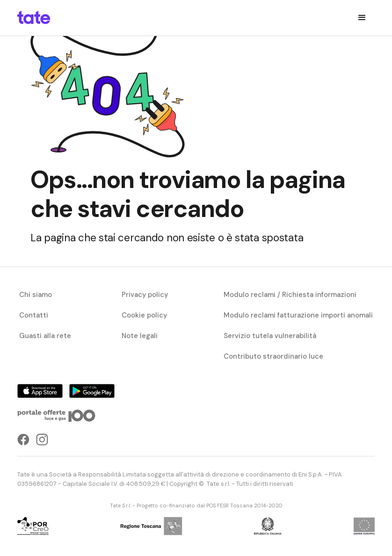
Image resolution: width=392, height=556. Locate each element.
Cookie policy (144, 315)
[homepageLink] (34, 18)
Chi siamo (36, 295)
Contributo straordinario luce (273, 356)
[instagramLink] (42, 440)
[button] (362, 18)
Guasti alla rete (45, 336)
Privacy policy (145, 295)
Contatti (34, 315)
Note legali (140, 336)
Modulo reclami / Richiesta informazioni (290, 295)
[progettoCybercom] (33, 526)
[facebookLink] (23, 440)
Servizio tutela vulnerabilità (270, 336)
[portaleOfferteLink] (57, 416)
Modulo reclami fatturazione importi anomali (298, 315)
